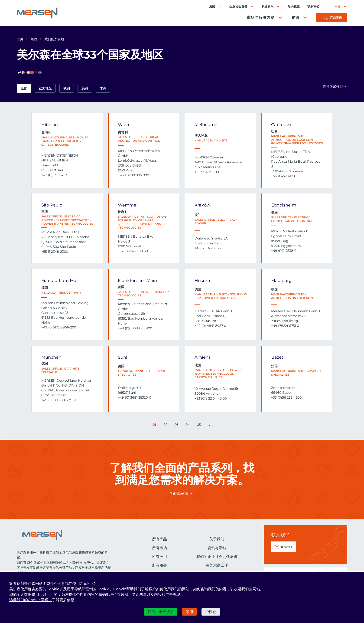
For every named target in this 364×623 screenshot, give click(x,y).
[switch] (30, 72)
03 (177, 426)
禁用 (189, 612)
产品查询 (336, 18)
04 (188, 426)
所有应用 (159, 557)
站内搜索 (294, 7)
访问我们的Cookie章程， (31, 600)
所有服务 (159, 565)
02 (166, 426)
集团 (212, 6)
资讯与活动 (217, 548)
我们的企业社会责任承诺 (217, 557)
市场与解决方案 (261, 18)
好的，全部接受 (161, 612)
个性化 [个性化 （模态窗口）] (211, 612)
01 (155, 426)
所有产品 (159, 539)
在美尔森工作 (217, 565)
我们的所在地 (54, 39)
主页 (20, 39)
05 (199, 426)
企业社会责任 (238, 6)
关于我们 (217, 539)
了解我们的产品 (179, 493)
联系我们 (313, 7)
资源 (295, 18)
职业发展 (268, 6)
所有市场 (159, 548)
